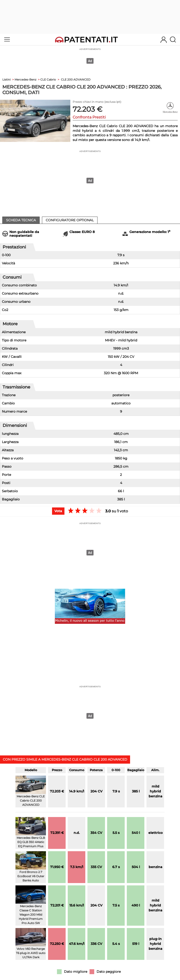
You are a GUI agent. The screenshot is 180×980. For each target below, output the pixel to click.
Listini (6, 80)
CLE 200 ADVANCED (76, 80)
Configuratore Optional (70, 220)
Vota (58, 511)
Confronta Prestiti (89, 117)
